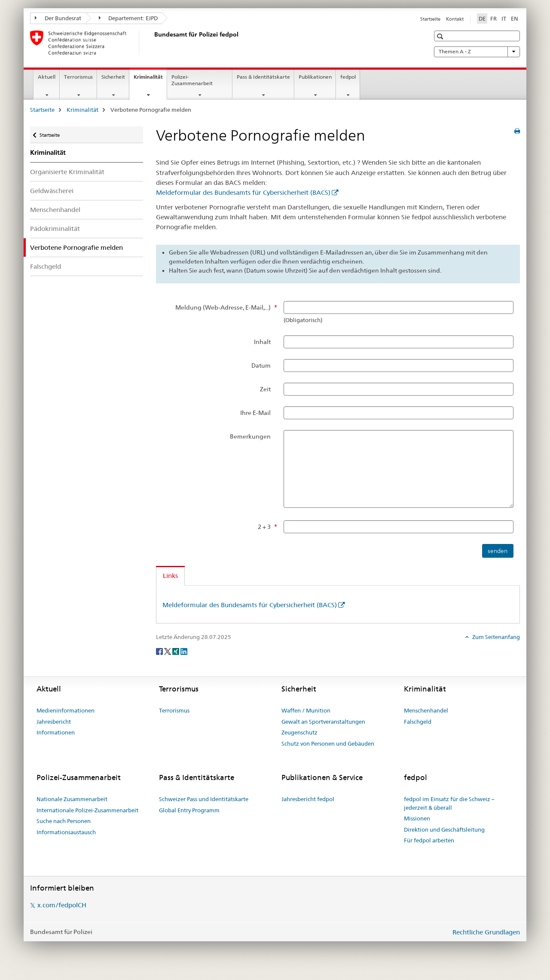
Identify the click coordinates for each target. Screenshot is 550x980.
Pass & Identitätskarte (263, 77)
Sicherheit (113, 77)
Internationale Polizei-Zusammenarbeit (87, 810)
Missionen (417, 818)
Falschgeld (46, 266)
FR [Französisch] (493, 18)
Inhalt (262, 342)
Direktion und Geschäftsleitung (444, 829)
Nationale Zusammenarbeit (72, 799)
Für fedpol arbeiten (429, 840)
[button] (441, 36)
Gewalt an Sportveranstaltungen (323, 722)
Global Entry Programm (189, 810)
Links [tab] (170, 576)
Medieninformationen (66, 710)
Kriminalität (150, 80)
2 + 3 (264, 527)
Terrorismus (78, 77)
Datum (261, 366)
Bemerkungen (250, 436)
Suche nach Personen (64, 821)
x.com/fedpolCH (62, 905)
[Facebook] (160, 651)
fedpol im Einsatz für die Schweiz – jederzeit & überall (449, 803)
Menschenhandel (55, 210)
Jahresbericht (54, 722)
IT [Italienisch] (504, 18)
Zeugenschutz (299, 732)
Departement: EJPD (128, 18)
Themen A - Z (477, 52)
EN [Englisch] (515, 18)
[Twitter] (168, 651)
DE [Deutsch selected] (482, 18)
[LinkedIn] (184, 651)
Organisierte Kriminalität (67, 172)
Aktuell (47, 77)
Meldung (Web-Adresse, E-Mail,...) (223, 307)
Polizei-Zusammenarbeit (192, 80)
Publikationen (315, 77)
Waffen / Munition (306, 710)
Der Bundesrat (58, 18)
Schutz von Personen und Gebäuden (328, 743)
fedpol (348, 77)
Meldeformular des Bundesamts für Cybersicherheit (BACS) (243, 192)
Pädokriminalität (55, 229)
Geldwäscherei (52, 191)
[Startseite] (153, 43)
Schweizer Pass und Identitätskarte (204, 799)
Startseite (430, 19)
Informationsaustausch (66, 832)
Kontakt (455, 19)
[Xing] (176, 651)
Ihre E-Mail (255, 413)
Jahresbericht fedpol (308, 799)
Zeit (265, 389)
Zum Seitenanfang (495, 637)
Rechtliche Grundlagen (486, 932)
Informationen (56, 732)
